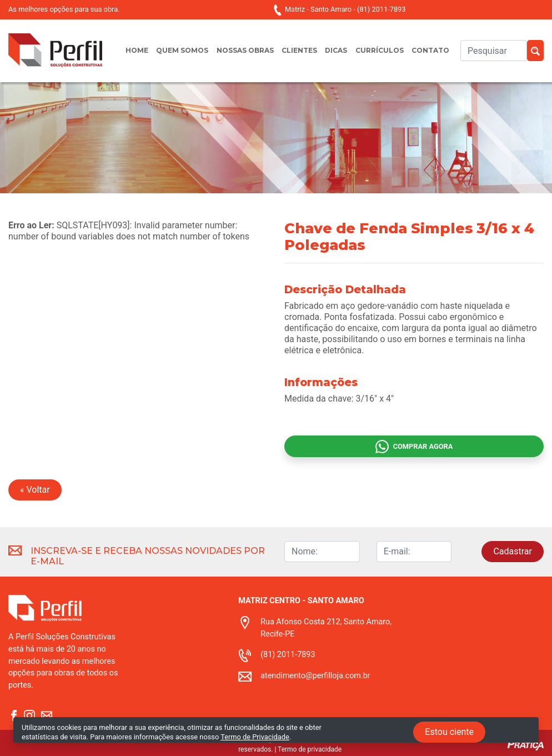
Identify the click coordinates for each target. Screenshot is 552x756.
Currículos (380, 50)
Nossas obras (245, 50)
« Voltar (35, 490)
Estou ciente (449, 732)
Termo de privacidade (310, 749)
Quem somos (182, 50)
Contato (430, 50)
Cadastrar (513, 551)
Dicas (336, 50)
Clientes (299, 50)
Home (137, 50)
